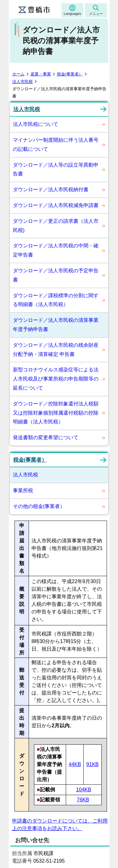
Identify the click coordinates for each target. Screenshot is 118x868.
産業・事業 (41, 74)
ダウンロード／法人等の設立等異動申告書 (56, 169)
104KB (84, 790)
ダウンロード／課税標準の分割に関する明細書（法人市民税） (56, 300)
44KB (75, 764)
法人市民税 (22, 82)
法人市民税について (36, 124)
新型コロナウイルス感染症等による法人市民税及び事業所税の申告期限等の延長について (56, 379)
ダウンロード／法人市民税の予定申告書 (56, 275)
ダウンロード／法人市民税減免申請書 (56, 205)
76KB (83, 800)
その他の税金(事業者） (39, 506)
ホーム (18, 74)
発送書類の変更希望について (46, 437)
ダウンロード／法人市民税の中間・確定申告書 (56, 250)
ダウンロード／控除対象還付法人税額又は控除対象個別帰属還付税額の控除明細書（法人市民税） (56, 413)
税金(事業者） (70, 74)
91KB (92, 764)
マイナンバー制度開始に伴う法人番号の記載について (56, 145)
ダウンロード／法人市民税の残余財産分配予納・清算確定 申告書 (56, 350)
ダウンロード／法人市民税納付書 (51, 189)
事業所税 (23, 490)
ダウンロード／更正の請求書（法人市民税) (56, 226)
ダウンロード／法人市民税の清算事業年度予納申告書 (56, 325)
